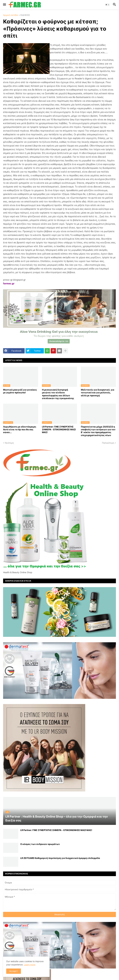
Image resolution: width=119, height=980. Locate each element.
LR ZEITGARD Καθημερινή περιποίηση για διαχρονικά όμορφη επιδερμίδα (60, 858)
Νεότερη (9, 443)
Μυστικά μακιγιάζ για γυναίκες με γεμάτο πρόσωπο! (20, 391)
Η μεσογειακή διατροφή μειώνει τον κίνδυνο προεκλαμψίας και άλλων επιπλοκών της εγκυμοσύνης (58, 394)
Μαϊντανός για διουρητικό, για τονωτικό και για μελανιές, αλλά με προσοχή (98, 392)
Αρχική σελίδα (11, 15)
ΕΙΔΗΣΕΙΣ (25, 15)
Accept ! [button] (14, 971)
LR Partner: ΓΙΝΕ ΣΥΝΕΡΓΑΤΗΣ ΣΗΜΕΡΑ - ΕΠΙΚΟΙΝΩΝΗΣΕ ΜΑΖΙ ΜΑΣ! (59, 429)
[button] (4, 5)
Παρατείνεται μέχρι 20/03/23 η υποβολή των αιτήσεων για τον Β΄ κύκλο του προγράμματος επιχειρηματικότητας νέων (98, 431)
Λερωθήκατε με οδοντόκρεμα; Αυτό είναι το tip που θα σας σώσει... (20, 429)
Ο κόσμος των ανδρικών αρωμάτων (40, 844)
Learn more (30, 965)
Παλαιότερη (108, 443)
